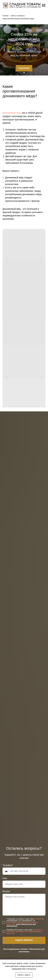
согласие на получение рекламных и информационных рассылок (25, 932)
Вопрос (6, 891)
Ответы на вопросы (18, 16)
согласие (38, 919)
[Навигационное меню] (44, 5)
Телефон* (8, 865)
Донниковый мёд (12, 113)
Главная (6, 16)
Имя (5, 878)
